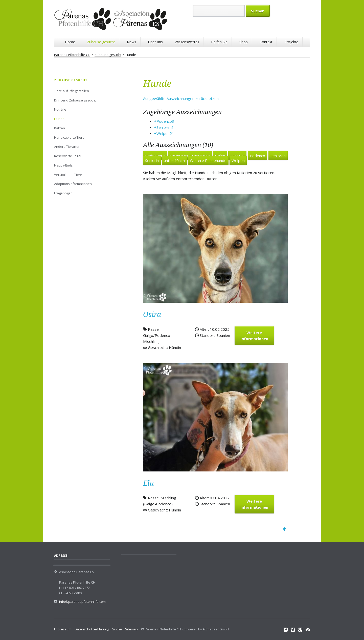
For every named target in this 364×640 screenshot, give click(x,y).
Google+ (300, 630)
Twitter (293, 630)
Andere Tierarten (67, 147)
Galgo (220, 156)
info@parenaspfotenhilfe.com (82, 602)
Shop (244, 42)
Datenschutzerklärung (92, 629)
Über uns (155, 42)
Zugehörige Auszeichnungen (182, 112)
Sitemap (131, 629)
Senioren (278, 156)
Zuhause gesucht (101, 42)
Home (70, 42)
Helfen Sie (219, 42)
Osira (152, 314)
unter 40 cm (174, 160)
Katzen (60, 128)
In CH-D (237, 156)
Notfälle (60, 109)
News (132, 42)
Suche (117, 629)
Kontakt (266, 42)
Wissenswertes (187, 42)
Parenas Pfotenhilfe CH (72, 55)
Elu (149, 483)
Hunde (59, 119)
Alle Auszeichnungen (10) (178, 145)
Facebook (286, 630)
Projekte (291, 42)
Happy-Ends (63, 165)
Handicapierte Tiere (69, 137)
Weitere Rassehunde (208, 160)
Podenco (257, 156)
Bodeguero (155, 156)
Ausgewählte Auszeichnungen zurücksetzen (181, 98)
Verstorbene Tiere (68, 175)
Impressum (63, 629)
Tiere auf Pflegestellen (72, 91)
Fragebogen (63, 193)
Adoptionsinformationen (73, 184)
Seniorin (152, 160)
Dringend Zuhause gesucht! (75, 100)
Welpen (238, 160)
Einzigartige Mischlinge (190, 156)
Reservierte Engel (68, 156)
